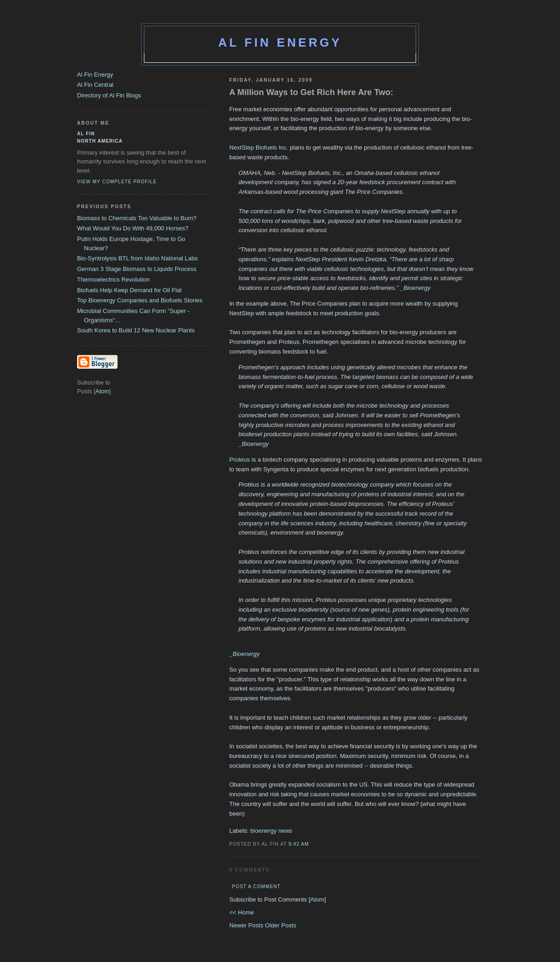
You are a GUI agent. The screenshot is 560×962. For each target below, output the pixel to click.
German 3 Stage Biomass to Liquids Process (137, 269)
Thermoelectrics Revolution (113, 280)
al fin (86, 134)
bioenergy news (271, 831)
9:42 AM (299, 844)
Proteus (240, 460)
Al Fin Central (95, 85)
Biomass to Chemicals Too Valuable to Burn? (137, 218)
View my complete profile (117, 182)
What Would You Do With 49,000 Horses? (133, 228)
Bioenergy (417, 288)
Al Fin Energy (280, 42)
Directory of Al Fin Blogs (109, 95)
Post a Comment (256, 887)
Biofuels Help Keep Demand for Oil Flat (129, 290)
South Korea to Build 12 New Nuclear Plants (136, 330)
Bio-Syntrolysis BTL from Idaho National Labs (137, 258)
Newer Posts (247, 925)
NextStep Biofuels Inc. (259, 147)
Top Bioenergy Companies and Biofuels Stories (140, 300)
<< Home (241, 912)
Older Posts (280, 925)
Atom (317, 899)
